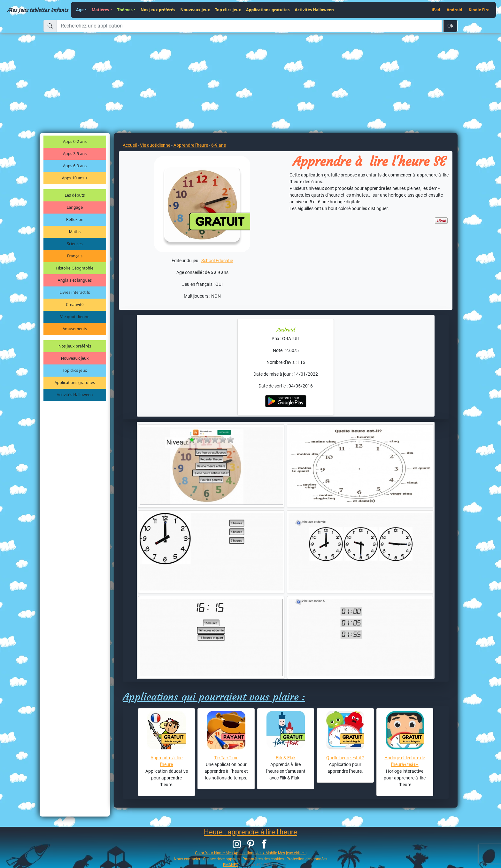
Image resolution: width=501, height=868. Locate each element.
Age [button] (80, 10)
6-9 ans (219, 145)
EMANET (231, 865)
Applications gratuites (268, 10)
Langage (75, 207)
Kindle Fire (479, 10)
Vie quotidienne (75, 317)
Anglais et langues (75, 280)
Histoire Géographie (75, 268)
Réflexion (75, 219)
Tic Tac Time (226, 758)
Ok (450, 26)
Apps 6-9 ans (75, 166)
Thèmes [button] (125, 10)
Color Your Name (210, 853)
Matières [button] (100, 10)
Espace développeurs (221, 859)
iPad (436, 10)
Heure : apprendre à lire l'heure (250, 832)
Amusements (75, 329)
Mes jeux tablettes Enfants (38, 10)
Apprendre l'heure (191, 145)
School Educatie (217, 261)
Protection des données (307, 859)
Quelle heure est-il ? (345, 758)
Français (75, 256)
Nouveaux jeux (195, 10)
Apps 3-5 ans (75, 154)
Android (455, 10)
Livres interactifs (75, 292)
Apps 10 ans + (75, 178)
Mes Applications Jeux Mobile (251, 853)
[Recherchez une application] (249, 26)
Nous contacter (187, 859)
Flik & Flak (286, 758)
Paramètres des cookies (263, 859)
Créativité (75, 305)
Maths (75, 232)
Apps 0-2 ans (75, 141)
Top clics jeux (228, 10)
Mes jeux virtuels (292, 853)
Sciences (75, 244)
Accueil (130, 145)
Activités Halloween (314, 10)
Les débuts (75, 195)
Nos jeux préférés (158, 10)
